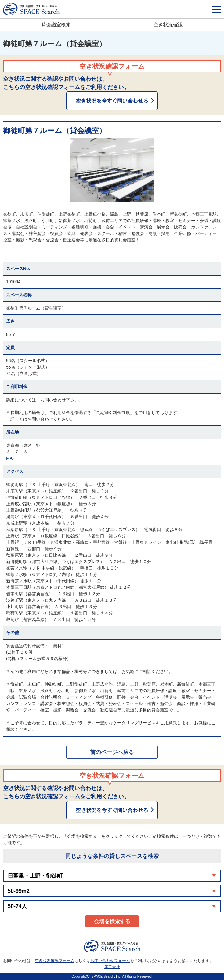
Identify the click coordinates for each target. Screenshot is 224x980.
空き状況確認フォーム (55, 961)
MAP (11, 458)
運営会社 (112, 967)
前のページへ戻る (112, 752)
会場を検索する (112, 921)
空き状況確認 (168, 25)
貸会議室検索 (56, 25)
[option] (112, 170)
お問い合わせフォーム (110, 961)
